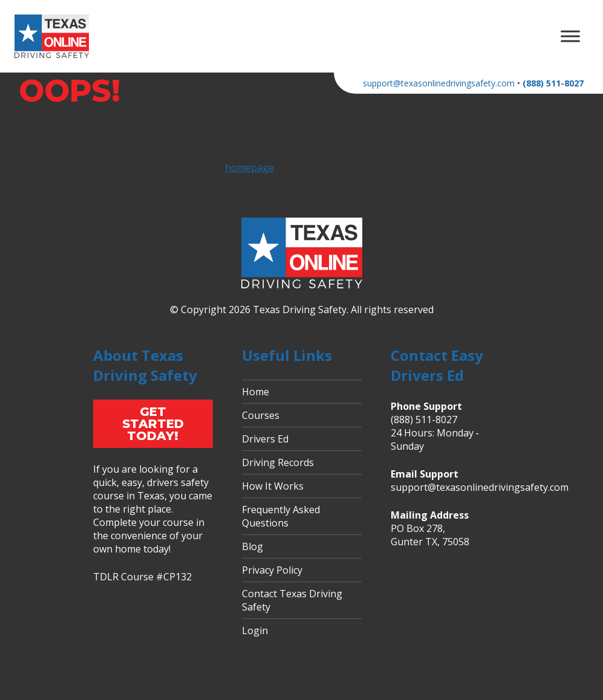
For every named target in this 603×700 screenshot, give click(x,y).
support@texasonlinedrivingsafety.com (439, 83)
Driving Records (278, 462)
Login (255, 630)
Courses (261, 415)
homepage (249, 167)
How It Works (273, 486)
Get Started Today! (153, 424)
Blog (253, 546)
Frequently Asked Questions (281, 516)
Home (256, 392)
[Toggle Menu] (570, 36)
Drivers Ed (265, 439)
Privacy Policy (272, 570)
